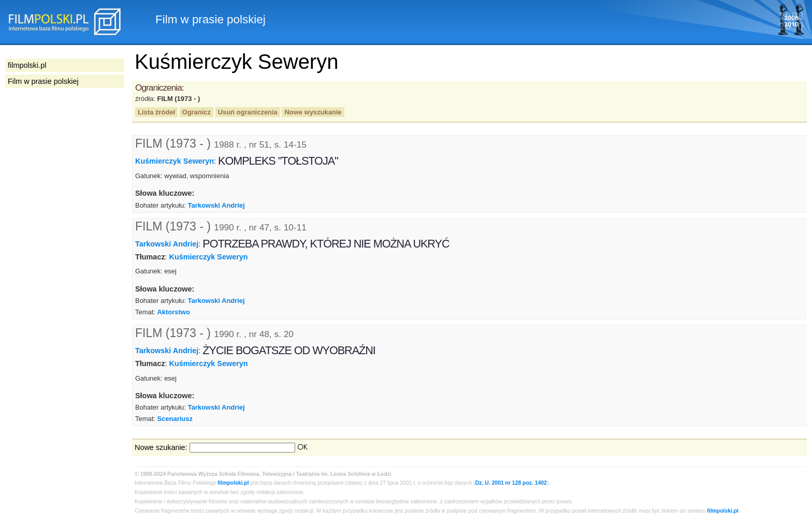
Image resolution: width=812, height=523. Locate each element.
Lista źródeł (156, 112)
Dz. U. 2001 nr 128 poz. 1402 (511, 483)
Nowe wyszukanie (313, 112)
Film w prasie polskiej (43, 81)
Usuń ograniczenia (248, 112)
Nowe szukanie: (161, 447)
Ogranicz (197, 112)
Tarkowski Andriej (216, 205)
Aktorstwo (173, 312)
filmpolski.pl (233, 483)
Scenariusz (175, 419)
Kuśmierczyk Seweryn (175, 161)
